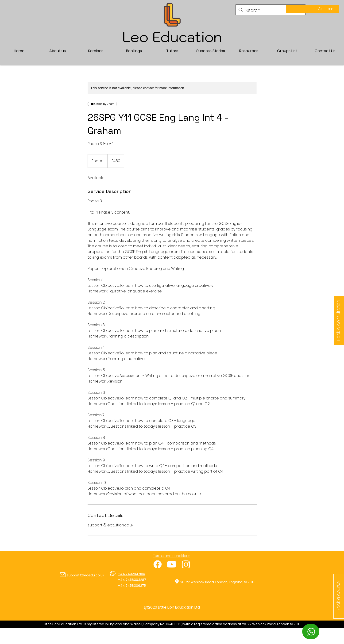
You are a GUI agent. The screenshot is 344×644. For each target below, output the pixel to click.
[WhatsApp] (311, 632)
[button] (96, 51)
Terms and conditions (172, 556)
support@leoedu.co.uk (85, 575)
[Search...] (270, 11)
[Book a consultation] (339, 320)
